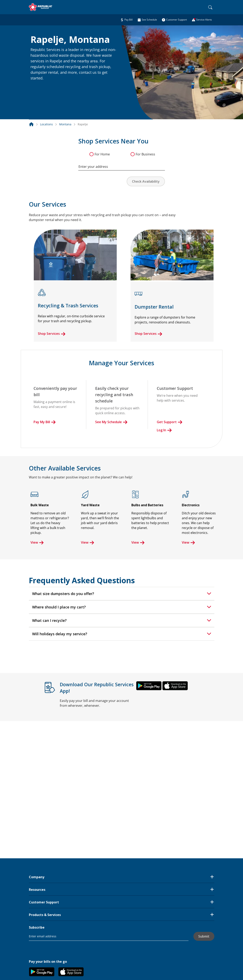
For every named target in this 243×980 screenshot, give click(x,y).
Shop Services (52, 334)
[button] (35, 87)
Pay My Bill (45, 422)
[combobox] (122, 165)
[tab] (122, 594)
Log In (164, 430)
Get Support (170, 422)
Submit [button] (204, 936)
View (37, 542)
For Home (102, 154)
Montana (65, 124)
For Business (145, 154)
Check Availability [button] (146, 181)
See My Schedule (111, 422)
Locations (46, 124)
